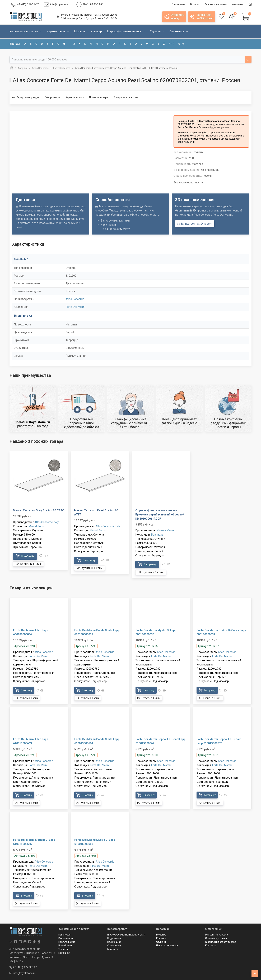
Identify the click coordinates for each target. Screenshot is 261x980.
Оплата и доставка (216, 938)
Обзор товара (52, 97)
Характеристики (75, 97)
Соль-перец (114, 946)
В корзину (25, 556)
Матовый (113, 949)
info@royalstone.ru (22, 973)
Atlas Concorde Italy (47, 522)
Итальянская (66, 938)
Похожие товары (99, 97)
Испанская (64, 935)
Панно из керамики (167, 946)
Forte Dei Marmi (75, 307)
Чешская (63, 949)
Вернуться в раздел (26, 98)
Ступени (161, 942)
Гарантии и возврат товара (221, 942)
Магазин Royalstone (216, 935)
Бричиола (157, 535)
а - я (172, 44)
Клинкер (161, 938)
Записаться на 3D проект (195, 224)
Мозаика (161, 935)
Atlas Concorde (75, 299)
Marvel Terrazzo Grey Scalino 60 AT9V (38, 510)
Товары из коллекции (126, 97)
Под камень (114, 938)
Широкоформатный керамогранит (127, 935)
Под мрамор (114, 942)
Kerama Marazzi (167, 530)
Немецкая (64, 953)
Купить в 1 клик (28, 564)
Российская (65, 946)
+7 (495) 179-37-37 (23, 967)
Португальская (67, 942)
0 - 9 (181, 44)
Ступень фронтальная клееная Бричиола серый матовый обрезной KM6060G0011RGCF (160, 515)
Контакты (211, 946)
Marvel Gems (37, 526)
